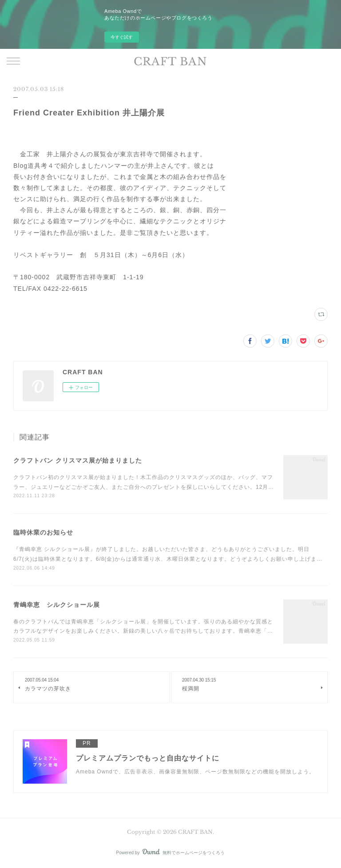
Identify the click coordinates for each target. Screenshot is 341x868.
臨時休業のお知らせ (43, 532)
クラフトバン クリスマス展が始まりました (78, 460)
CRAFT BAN (170, 61)
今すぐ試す (122, 37)
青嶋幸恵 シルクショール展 (57, 605)
